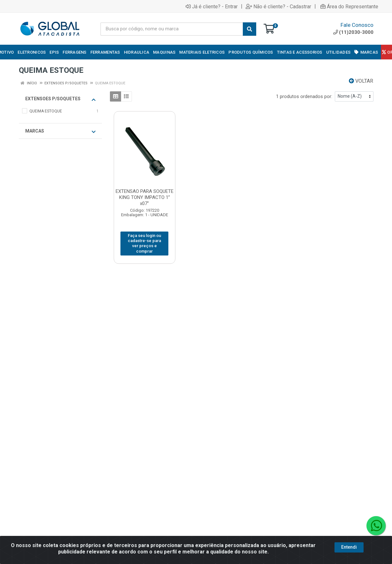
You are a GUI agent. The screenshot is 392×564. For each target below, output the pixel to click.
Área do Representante (349, 6)
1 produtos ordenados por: (304, 96)
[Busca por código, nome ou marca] (172, 29)
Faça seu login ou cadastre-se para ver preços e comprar (144, 243)
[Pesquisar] (250, 29)
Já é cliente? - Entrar (212, 6)
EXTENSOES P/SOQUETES (60, 99)
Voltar (361, 81)
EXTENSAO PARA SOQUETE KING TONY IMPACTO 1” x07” (145, 197)
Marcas (60, 131)
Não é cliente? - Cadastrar (278, 6)
